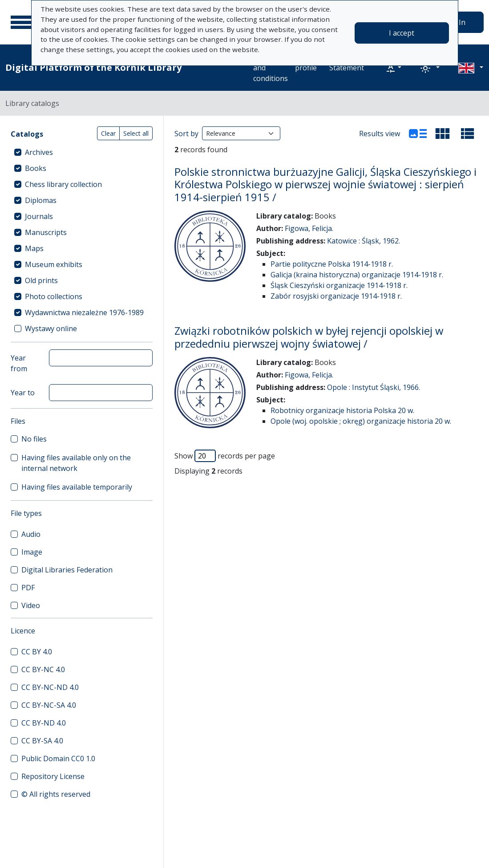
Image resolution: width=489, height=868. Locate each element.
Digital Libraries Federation (67, 570)
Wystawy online (51, 329)
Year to (23, 393)
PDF (28, 588)
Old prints (41, 280)
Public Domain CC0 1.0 (58, 758)
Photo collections (54, 296)
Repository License (53, 776)
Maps (34, 248)
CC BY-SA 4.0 (42, 741)
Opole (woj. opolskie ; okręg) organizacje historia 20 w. (361, 421)
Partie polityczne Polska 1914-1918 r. (332, 264)
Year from (19, 363)
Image (32, 552)
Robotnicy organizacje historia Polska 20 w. (342, 410)
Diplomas (41, 200)
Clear (108, 133)
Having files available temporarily (77, 487)
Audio (31, 534)
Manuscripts (46, 232)
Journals (39, 216)
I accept (402, 33)
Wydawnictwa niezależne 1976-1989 (84, 312)
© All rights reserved (56, 794)
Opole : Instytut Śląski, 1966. (374, 387)
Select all (136, 133)
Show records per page (225, 456)
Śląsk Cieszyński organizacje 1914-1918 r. (339, 285)
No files (34, 439)
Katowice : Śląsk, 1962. (364, 241)
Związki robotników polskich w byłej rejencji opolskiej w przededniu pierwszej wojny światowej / (309, 337)
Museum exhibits (54, 264)
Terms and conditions (271, 68)
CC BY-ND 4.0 (44, 723)
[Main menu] (22, 22)
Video (31, 605)
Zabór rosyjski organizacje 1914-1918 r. (336, 296)
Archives (39, 152)
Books (36, 168)
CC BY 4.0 (37, 652)
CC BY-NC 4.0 (43, 669)
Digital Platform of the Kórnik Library (93, 67)
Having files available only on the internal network (76, 463)
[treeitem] (82, 152)
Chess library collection (63, 184)
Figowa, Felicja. (309, 228)
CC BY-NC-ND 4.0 (50, 687)
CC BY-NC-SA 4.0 (49, 705)
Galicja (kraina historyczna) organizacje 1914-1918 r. (357, 275)
